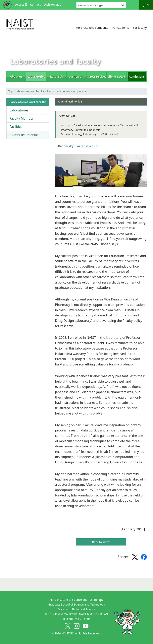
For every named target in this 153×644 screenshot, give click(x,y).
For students (121, 28)
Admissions (137, 76)
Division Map (53, 4)
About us (16, 76)
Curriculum (76, 76)
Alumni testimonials (58, 91)
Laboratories (36, 76)
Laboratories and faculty (30, 91)
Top (10, 91)
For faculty (140, 28)
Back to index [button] (101, 542)
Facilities (16, 127)
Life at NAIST (117, 76)
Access (20, 4)
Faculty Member (22, 118)
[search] (98, 5)
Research (56, 76)
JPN (146, 5)
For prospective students (92, 28)
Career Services (96, 76)
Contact (35, 4)
